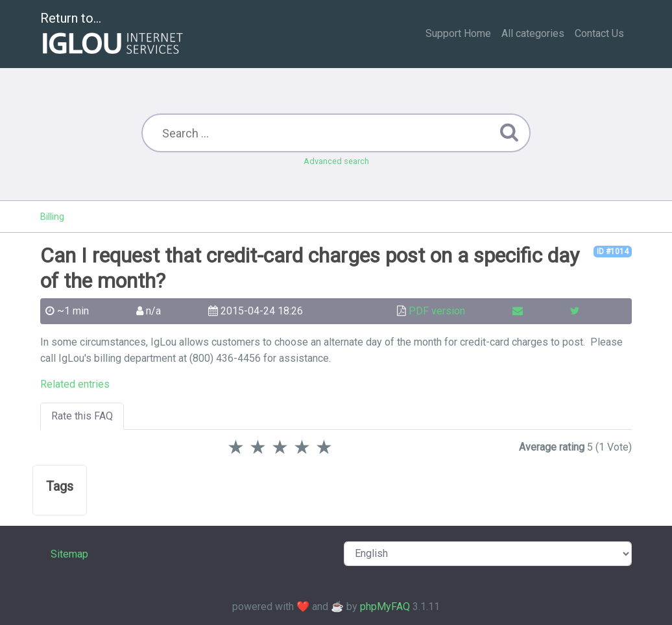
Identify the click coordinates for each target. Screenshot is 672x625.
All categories (533, 33)
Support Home (458, 33)
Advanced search (336, 161)
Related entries (75, 384)
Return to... (113, 35)
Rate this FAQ (82, 416)
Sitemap (69, 554)
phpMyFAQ (385, 607)
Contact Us (599, 33)
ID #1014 (613, 252)
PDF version (437, 311)
